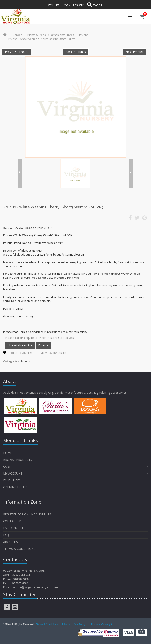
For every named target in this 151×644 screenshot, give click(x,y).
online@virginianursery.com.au (35, 587)
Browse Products (18, 460)
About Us (11, 542)
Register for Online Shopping (27, 514)
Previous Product (17, 52)
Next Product (135, 52)
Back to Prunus (76, 52)
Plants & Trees (37, 35)
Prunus (84, 35)
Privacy (66, 624)
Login (67, 5)
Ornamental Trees (63, 35)
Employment (13, 528)
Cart (7, 467)
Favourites (12, 480)
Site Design (81, 624)
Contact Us (12, 521)
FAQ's (7, 535)
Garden (17, 35)
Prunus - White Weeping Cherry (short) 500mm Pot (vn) (42, 39)
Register (79, 5)
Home (7, 453)
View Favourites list (53, 353)
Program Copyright (102, 624)
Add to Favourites (20, 353)
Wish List (54, 5)
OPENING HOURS (15, 487)
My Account (13, 473)
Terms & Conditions (19, 549)
